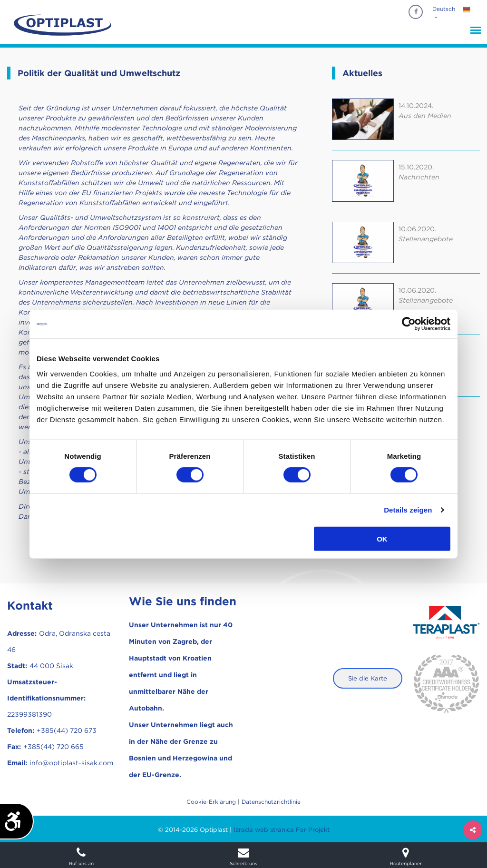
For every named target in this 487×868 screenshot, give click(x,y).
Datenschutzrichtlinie (271, 802)
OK (382, 538)
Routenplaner (406, 856)
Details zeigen (408, 510)
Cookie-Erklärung (211, 802)
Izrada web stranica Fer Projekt (282, 830)
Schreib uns (243, 856)
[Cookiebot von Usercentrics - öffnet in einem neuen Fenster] (409, 324)
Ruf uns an (81, 856)
